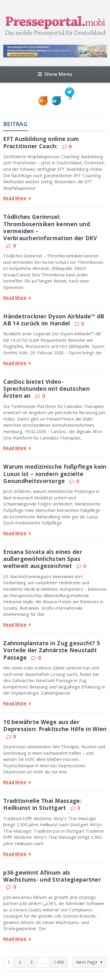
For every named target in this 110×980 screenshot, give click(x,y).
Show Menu (55, 74)
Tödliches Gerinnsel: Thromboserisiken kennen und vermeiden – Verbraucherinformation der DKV (50, 227)
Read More (17, 199)
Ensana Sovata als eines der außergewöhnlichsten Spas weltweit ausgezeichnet (43, 559)
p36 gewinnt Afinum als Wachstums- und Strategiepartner (52, 876)
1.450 (59, 962)
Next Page (89, 962)
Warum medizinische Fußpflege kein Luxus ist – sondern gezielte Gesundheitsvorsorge (55, 474)
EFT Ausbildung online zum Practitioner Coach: (41, 142)
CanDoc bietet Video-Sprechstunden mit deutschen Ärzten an (46, 389)
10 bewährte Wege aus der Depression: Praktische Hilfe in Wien (55, 725)
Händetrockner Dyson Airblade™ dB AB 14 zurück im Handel (54, 320)
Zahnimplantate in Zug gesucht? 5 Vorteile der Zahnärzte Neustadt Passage (52, 650)
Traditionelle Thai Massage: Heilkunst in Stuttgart (42, 804)
